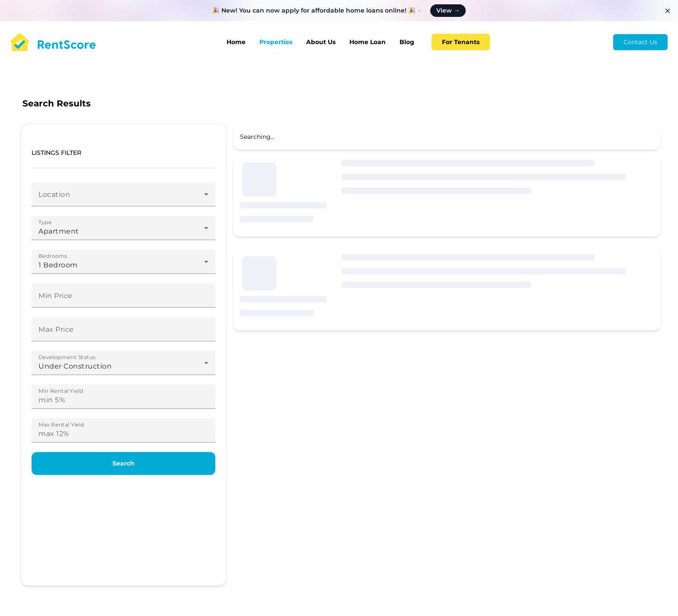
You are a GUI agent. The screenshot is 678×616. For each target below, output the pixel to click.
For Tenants (461, 42)
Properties (276, 42)
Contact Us (640, 42)
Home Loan (368, 42)
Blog (407, 42)
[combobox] (123, 198)
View (448, 10)
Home (236, 42)
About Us (321, 42)
